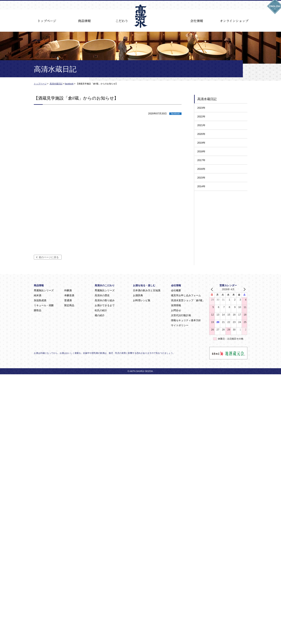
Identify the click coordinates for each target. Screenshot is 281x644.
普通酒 (68, 300)
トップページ (47, 21)
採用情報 (176, 305)
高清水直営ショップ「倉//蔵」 (188, 300)
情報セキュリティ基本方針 (186, 320)
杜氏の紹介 (101, 310)
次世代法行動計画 (181, 315)
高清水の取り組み (105, 300)
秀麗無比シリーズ (44, 290)
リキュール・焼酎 (44, 305)
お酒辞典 (138, 295)
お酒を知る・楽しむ (144, 285)
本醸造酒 (69, 295)
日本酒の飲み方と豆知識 (147, 290)
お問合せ (176, 310)
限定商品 (69, 305)
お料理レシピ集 (142, 300)
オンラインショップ (234, 21)
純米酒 (38, 295)
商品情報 (84, 21)
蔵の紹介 (100, 315)
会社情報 (197, 21)
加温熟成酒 (40, 300)
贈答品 (38, 310)
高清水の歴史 (102, 295)
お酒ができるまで (105, 305)
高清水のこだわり (105, 285)
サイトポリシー (180, 325)
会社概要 (176, 290)
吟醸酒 (68, 290)
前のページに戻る (49, 257)
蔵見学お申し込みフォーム (186, 295)
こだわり (122, 21)
